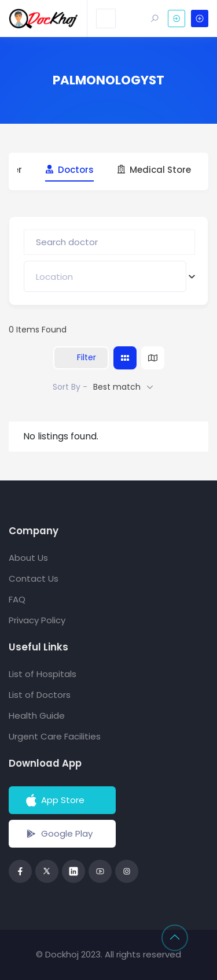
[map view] (153, 358)
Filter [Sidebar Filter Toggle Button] (81, 357)
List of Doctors (40, 695)
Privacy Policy (37, 620)
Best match (117, 387)
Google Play (58, 834)
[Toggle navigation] (106, 19)
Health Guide (37, 715)
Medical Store (154, 170)
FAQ (17, 599)
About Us (28, 558)
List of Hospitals (43, 674)
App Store (54, 800)
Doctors (69, 170)
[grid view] (125, 358)
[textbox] (54, 277)
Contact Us (34, 578)
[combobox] (105, 276)
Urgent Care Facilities (55, 736)
